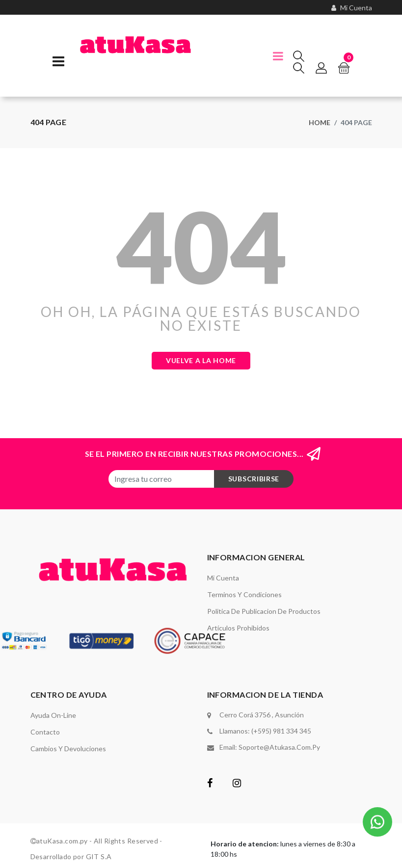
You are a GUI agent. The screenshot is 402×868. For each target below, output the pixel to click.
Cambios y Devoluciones (68, 749)
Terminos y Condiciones (244, 594)
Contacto (45, 732)
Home (320, 122)
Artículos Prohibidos (238, 628)
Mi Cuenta (223, 578)
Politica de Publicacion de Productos (264, 611)
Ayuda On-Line (53, 715)
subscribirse (254, 479)
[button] (377, 820)
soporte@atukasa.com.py (279, 747)
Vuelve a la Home (201, 360)
